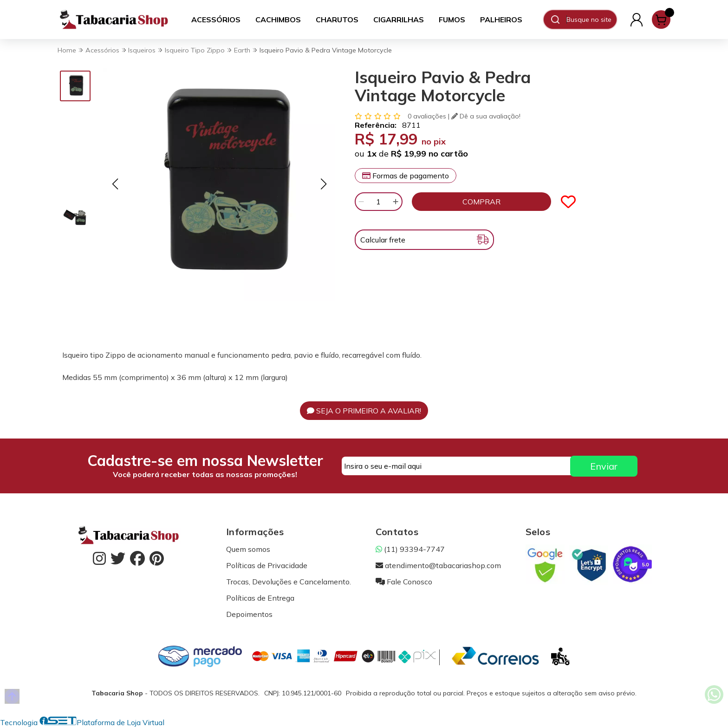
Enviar (604, 466)
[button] (115, 184)
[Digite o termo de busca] (591, 20)
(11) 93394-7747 (410, 549)
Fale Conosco (404, 582)
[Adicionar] (396, 202)
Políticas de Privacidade (267, 565)
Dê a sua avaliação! (486, 116)
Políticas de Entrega (260, 598)
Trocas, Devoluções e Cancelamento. (289, 582)
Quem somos (248, 549)
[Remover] (361, 202)
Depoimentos (249, 614)
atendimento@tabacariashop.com (438, 565)
